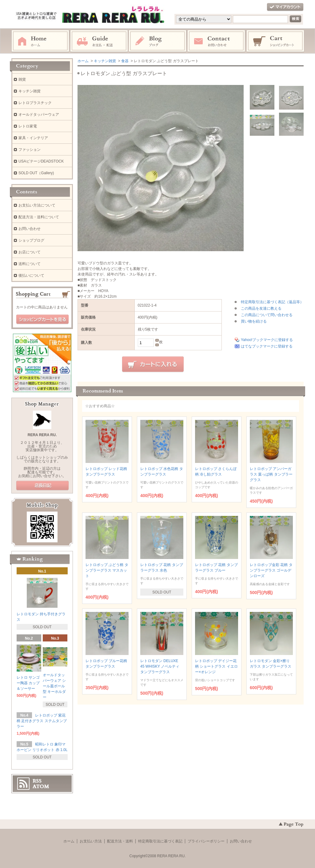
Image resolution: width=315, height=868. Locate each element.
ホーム (40, 41)
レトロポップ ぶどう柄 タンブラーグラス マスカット (107, 570)
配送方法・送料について (39, 217)
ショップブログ (31, 240)
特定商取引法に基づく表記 (160, 841)
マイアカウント (285, 7)
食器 (125, 61)
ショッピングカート (276, 41)
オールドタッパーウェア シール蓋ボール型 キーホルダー (54, 686)
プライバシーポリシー (206, 841)
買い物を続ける (254, 321)
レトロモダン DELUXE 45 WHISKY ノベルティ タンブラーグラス (160, 666)
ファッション (30, 150)
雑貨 (22, 79)
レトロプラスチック (35, 103)
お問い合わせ (217, 41)
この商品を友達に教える (261, 308)
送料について (30, 264)
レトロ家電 (28, 126)
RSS (37, 781)
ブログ (158, 41)
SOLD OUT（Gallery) (36, 173)
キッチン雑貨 (105, 61)
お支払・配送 (99, 41)
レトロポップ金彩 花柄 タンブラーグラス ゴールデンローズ (271, 570)
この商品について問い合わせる (267, 315)
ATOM (41, 786)
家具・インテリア (33, 138)
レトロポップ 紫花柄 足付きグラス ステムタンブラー (42, 721)
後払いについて (31, 275)
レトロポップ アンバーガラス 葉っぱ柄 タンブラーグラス (271, 474)
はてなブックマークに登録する (267, 346)
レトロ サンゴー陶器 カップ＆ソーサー (28, 683)
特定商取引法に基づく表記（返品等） (272, 302)
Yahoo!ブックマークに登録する (267, 340)
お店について (30, 252)
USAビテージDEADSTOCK (41, 161)
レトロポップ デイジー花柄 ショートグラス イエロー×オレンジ (216, 666)
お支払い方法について (37, 205)
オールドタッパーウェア (39, 115)
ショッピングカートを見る (42, 319)
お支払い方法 (91, 841)
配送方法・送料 (120, 841)
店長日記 (42, 486)
